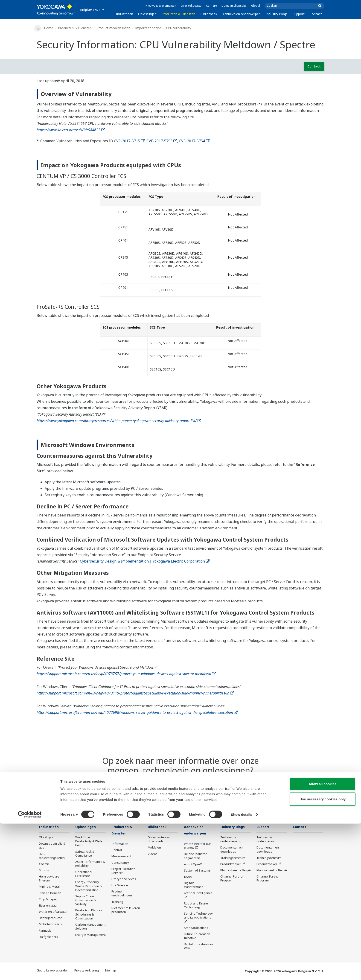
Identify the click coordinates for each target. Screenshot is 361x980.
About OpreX (193, 865)
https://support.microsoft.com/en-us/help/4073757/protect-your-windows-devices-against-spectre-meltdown (126, 674)
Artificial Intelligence (198, 894)
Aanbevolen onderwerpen (242, 14)
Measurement (121, 857)
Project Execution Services (123, 871)
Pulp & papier (48, 900)
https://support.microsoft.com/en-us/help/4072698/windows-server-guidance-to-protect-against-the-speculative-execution (137, 713)
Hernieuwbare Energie (49, 879)
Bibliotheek (209, 14)
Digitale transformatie (194, 885)
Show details (242, 971)
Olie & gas (46, 838)
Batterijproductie (51, 918)
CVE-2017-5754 (194, 141)
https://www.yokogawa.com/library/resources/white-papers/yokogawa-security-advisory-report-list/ (119, 421)
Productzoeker (231, 864)
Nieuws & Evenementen (161, 6)
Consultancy (120, 863)
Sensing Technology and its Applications (198, 916)
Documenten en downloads (159, 840)
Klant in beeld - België (236, 871)
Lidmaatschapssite (234, 6)
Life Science (120, 886)
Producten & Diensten (178, 14)
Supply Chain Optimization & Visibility (86, 901)
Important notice (149, 28)
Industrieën (125, 14)
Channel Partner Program (232, 879)
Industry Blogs (277, 14)
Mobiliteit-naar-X (51, 925)
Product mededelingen (114, 28)
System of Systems (197, 871)
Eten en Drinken (50, 893)
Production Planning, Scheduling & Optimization (90, 915)
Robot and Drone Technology (196, 906)
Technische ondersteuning (231, 840)
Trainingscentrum (233, 858)
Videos (153, 854)
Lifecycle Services (124, 880)
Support (299, 14)
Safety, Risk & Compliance (85, 854)
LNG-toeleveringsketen (52, 856)
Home (49, 28)
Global (256, 6)
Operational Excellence (84, 874)
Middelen (154, 848)
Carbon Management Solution (90, 927)
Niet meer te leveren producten (126, 911)
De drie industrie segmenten (196, 857)
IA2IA (188, 877)
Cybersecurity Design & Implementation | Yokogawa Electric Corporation (145, 562)
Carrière (211, 6)
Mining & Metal (49, 887)
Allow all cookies (323, 940)
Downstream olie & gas (52, 846)
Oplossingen (147, 14)
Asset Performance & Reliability (90, 864)
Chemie (44, 864)
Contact (316, 14)
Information (120, 844)
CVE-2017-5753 (162, 141)
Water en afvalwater (53, 912)
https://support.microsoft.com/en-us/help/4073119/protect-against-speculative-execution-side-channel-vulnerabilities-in (135, 693)
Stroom (44, 871)
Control (117, 851)
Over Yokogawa (191, 6)
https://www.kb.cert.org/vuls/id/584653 (71, 130)
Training (117, 902)
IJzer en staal (48, 906)
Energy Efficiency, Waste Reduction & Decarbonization (89, 887)
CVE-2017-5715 (129, 141)
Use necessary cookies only (323, 955)
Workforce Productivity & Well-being (89, 842)
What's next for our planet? (197, 846)
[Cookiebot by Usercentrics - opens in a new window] (30, 971)
